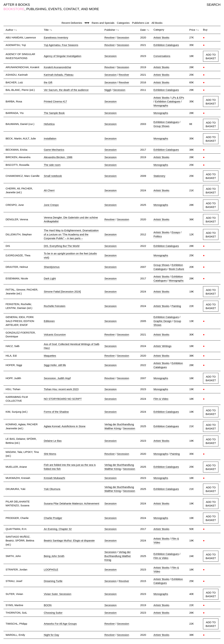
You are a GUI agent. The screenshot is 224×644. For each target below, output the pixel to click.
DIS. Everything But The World (62, 246)
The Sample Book (54, 113)
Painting (176, 306)
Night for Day (51, 635)
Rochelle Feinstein (54, 306)
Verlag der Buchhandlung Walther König (118, 556)
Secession (123, 37)
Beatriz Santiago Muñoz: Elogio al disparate (69, 540)
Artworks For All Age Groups (60, 624)
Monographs (161, 105)
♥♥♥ (87, 23)
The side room (52, 165)
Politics (158, 236)
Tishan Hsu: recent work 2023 (61, 389)
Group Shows (161, 126)
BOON (48, 605)
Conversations (162, 56)
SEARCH (214, 5)
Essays (176, 232)
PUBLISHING (36, 9)
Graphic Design (163, 321)
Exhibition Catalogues (166, 45)
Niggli (108, 90)
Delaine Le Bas (53, 441)
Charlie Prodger (53, 518)
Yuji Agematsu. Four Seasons (61, 45)
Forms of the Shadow (56, 412)
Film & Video (161, 399)
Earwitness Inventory (56, 37)
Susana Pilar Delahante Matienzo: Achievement (71, 503)
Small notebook (53, 176)
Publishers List (141, 23)
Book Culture (177, 269)
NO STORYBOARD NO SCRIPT (63, 399)
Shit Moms (50, 454)
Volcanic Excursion (55, 334)
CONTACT (71, 9)
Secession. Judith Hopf (57, 378)
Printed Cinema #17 (55, 101)
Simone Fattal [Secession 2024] (62, 292)
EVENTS (55, 9)
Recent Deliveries (72, 23)
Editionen (49, 321)
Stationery (159, 176)
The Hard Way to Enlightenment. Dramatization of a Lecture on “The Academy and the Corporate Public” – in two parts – (71, 234)
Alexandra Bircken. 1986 (58, 157)
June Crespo (51, 205)
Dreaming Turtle (53, 581)
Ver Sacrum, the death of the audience (66, 90)
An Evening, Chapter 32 (58, 529)
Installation (50, 138)
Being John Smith (54, 556)
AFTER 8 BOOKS (17, 5)
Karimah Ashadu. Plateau (58, 75)
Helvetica (49, 124)
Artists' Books (161, 37)
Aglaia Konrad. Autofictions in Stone (65, 426)
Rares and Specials (103, 23)
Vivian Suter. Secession (57, 594)
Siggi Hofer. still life (55, 365)
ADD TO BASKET (211, 56)
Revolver (110, 37)
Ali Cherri (49, 190)
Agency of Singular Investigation (62, 56)
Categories (123, 23)
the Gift (48, 82)
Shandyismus (52, 267)
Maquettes (50, 356)
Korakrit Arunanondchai (57, 67)
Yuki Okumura (52, 489)
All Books (157, 23)
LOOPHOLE (51, 569)
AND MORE (90, 9)
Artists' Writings (163, 346)
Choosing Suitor (53, 613)
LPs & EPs (178, 98)
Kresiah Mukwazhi (54, 478)
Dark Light (50, 278)
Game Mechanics (54, 150)
